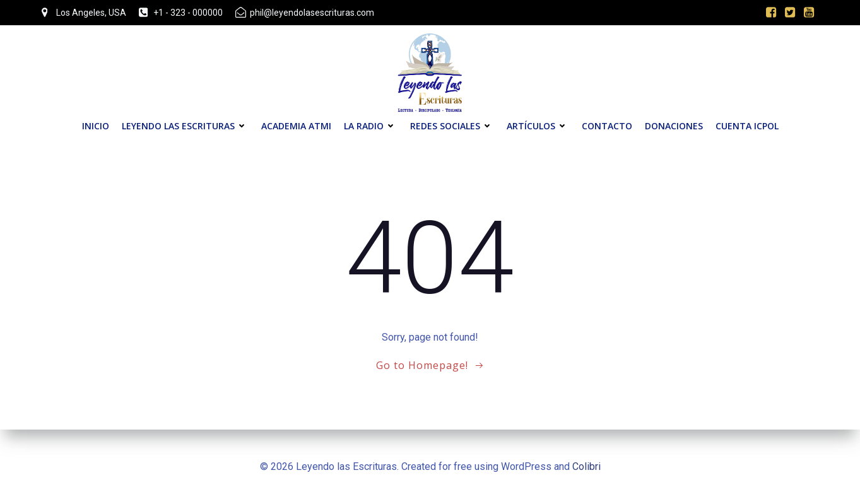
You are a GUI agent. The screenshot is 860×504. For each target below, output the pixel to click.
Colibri (586, 466)
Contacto (607, 126)
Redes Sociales (452, 126)
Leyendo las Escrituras (185, 126)
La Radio (371, 126)
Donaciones (674, 126)
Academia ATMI (296, 126)
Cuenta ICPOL (747, 126)
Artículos (538, 126)
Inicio (96, 126)
